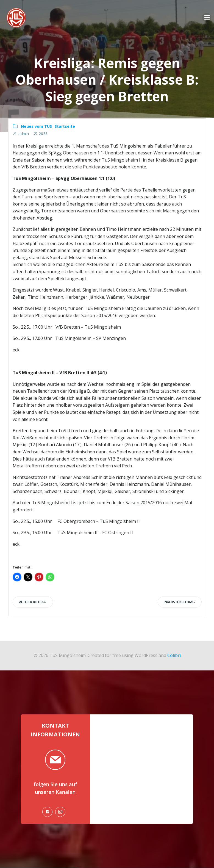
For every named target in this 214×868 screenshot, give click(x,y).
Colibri (174, 655)
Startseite (65, 126)
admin (21, 134)
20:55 (40, 134)
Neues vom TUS (36, 126)
